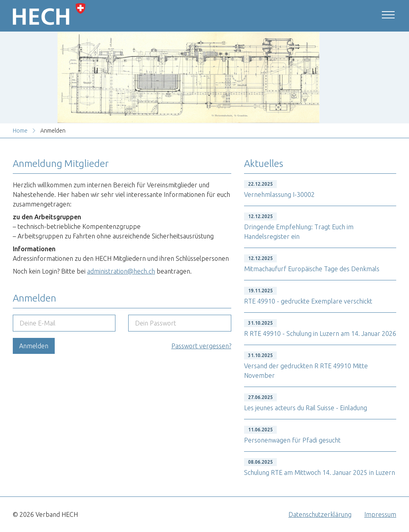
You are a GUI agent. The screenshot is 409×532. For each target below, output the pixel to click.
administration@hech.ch (121, 271)
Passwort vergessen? (201, 346)
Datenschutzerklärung (320, 514)
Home (20, 131)
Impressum (380, 514)
